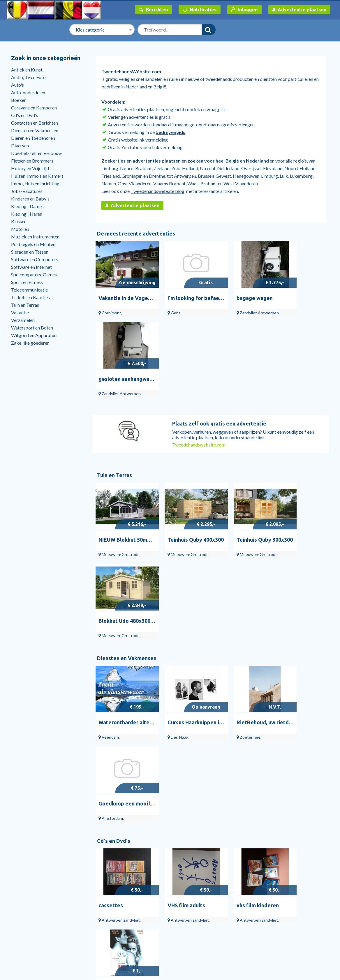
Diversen (20, 145)
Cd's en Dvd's (25, 115)
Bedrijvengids (28, 897)
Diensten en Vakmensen (35, 130)
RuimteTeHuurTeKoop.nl (293, 921)
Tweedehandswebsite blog (157, 191)
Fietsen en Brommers (32, 161)
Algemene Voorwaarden (292, 889)
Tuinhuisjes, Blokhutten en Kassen (105, 889)
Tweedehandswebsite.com (199, 356)
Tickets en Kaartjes (30, 297)
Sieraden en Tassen (30, 252)
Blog (19, 913)
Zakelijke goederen (30, 343)
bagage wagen (235, 291)
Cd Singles (213, 905)
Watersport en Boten (32, 328)
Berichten (153, 10)
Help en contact (30, 905)
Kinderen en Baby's (30, 199)
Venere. (226, 728)
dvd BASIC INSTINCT (301, 633)
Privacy (276, 905)
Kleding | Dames (27, 206)
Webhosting (150, 921)
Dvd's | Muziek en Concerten (232, 921)
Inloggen (244, 10)
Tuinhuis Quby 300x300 (245, 444)
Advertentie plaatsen (299, 10)
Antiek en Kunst (27, 70)
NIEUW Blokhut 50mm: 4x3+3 (133, 444)
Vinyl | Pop (214, 913)
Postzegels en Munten (33, 244)
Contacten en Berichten (35, 123)
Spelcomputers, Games (34, 274)
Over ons (277, 897)
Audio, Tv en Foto (28, 77)
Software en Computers (35, 259)
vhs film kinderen (238, 633)
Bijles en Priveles (154, 905)
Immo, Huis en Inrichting (35, 183)
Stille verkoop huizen (35, 921)
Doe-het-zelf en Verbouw (36, 153)
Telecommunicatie (29, 290)
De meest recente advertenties (136, 233)
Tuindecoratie (86, 905)
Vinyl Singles (215, 889)
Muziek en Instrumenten (35, 237)
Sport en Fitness (27, 282)
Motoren (20, 229)
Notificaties (200, 10)
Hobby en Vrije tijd (30, 168)
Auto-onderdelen (28, 92)
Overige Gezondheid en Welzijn (169, 913)
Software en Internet (31, 267)
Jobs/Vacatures (27, 191)
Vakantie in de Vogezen (128, 291)
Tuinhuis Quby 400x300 (186, 444)
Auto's (17, 85)
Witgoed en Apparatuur (35, 335)
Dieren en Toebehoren (33, 138)
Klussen (19, 221)
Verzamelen (23, 320)
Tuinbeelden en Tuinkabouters (102, 897)
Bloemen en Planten (92, 913)
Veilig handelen (283, 913)
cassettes (111, 633)
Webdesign (149, 889)
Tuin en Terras (25, 305)
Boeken (19, 100)
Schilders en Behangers (160, 897)
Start (19, 889)
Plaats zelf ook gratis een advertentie (219, 335)
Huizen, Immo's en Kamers (37, 176)
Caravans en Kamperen (34, 108)
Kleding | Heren (27, 214)
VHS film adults (176, 633)
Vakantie (20, 312)
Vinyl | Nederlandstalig (226, 897)
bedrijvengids (170, 132)
